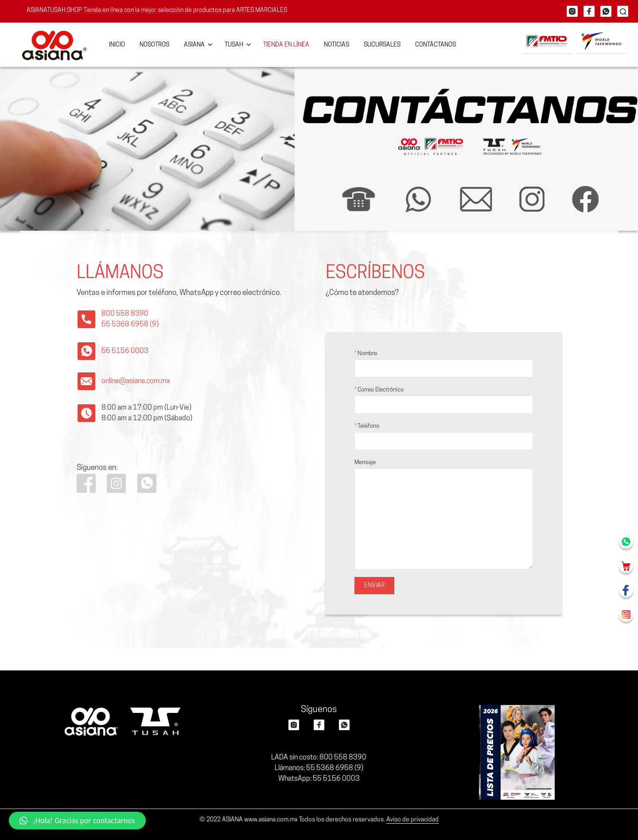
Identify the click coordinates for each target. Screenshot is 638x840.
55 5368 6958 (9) (130, 325)
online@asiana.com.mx (136, 381)
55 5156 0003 (125, 351)
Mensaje (444, 515)
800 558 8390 (125, 314)
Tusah (234, 45)
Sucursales (382, 45)
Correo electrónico (444, 400)
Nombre (444, 364)
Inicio (117, 45)
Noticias (337, 45)
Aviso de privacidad (412, 820)
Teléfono (444, 437)
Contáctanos (436, 45)
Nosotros (154, 45)
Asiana (194, 45)
